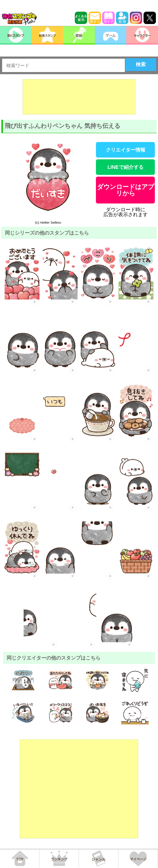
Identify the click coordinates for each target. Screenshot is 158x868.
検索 (141, 64)
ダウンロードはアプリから (126, 190)
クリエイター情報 (126, 150)
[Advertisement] (79, 97)
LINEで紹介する (126, 167)
